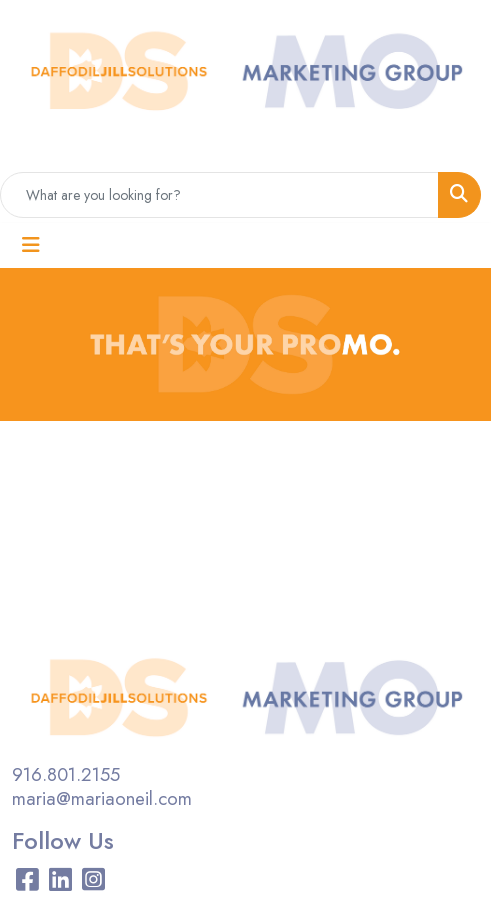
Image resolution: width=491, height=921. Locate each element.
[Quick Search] (219, 195)
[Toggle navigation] (31, 245)
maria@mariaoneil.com (102, 798)
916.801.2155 (66, 774)
